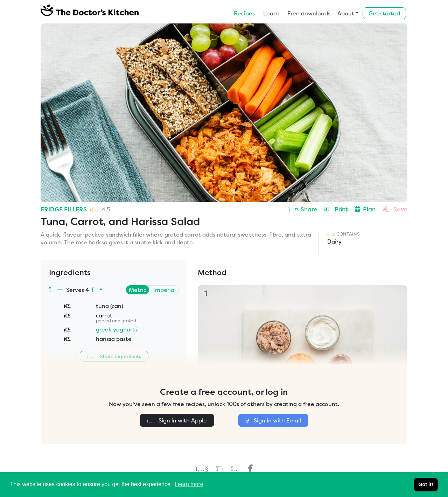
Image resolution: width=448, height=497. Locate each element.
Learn (271, 13)
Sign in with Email (273, 420)
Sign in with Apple (177, 420)
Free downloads (309, 13)
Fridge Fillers (64, 209)
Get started (384, 13)
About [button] (346, 13)
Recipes (244, 13)
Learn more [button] (189, 484)
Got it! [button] (426, 484)
